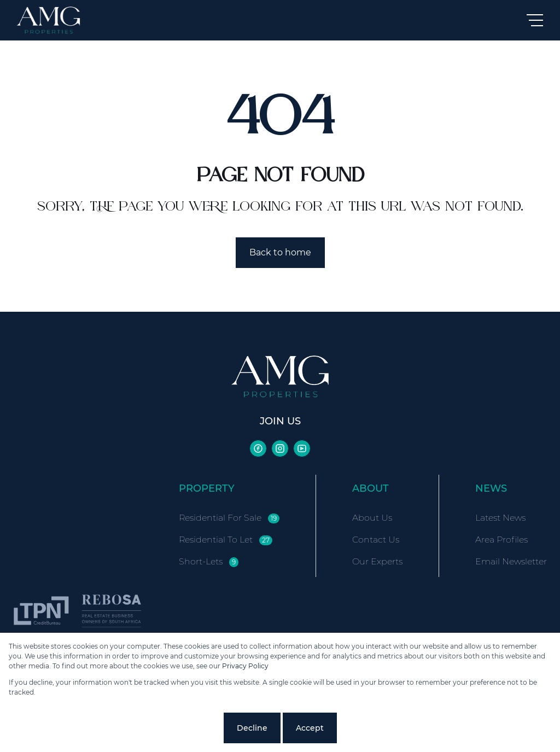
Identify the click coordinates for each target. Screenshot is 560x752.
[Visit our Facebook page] (258, 448)
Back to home (280, 252)
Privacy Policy (245, 666)
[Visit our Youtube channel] (302, 448)
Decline (252, 728)
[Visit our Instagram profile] (280, 448)
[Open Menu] (535, 20)
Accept (310, 728)
